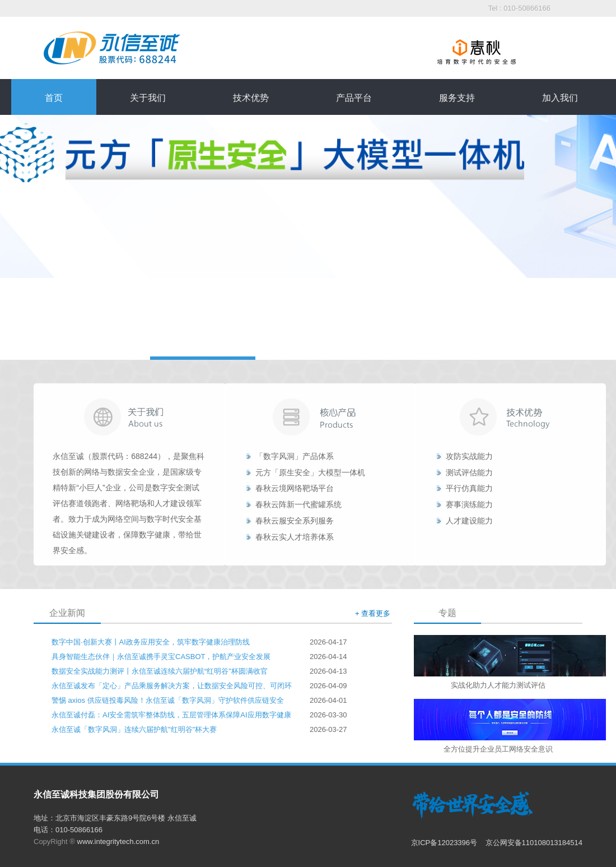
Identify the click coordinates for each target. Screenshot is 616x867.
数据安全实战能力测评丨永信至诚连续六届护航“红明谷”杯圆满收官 (160, 671)
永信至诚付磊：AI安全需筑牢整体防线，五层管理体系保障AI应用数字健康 (171, 715)
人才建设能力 (469, 521)
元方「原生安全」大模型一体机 (310, 472)
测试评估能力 (469, 472)
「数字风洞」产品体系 (295, 456)
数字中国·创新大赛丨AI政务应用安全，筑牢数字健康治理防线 (151, 642)
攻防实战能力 (469, 456)
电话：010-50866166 (68, 830)
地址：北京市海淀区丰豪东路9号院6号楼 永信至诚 (115, 818)
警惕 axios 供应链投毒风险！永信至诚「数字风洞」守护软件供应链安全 (168, 700)
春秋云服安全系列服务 (295, 521)
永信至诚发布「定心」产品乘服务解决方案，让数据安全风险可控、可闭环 (172, 686)
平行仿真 (461, 488)
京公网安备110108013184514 (534, 843)
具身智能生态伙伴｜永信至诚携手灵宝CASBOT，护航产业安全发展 (161, 657)
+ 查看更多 (373, 613)
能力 (485, 488)
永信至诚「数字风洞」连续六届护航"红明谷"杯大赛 (134, 729)
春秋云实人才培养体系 (295, 537)
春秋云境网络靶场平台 (295, 488)
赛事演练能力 (469, 504)
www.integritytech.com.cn (118, 841)
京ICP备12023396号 (445, 843)
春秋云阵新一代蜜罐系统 (298, 504)
